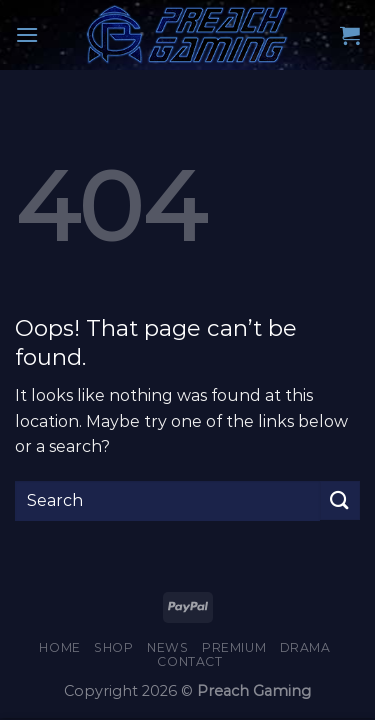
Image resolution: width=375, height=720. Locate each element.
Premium (234, 647)
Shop (113, 647)
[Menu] (27, 34)
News (167, 647)
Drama (305, 647)
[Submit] (340, 500)
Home (59, 647)
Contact (189, 661)
